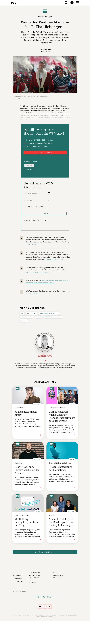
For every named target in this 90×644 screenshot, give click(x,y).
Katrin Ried (47, 49)
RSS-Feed (33, 583)
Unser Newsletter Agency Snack (38, 272)
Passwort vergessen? (34, 207)
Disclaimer (17, 578)
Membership (26, 317)
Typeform (29, 166)
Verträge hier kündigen (59, 576)
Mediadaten (59, 573)
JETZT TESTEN (45, 153)
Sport (38, 317)
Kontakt (16, 573)
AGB (30, 580)
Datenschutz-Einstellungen (35, 576)
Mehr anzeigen (45, 552)
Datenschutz (34, 573)
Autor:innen (18, 581)
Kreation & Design (53, 317)
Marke (24, 321)
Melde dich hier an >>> (34, 244)
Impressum (17, 576)
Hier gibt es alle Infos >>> (54, 259)
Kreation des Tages (49, 313)
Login (45, 213)
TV (22, 313)
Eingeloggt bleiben (36, 220)
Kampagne (32, 313)
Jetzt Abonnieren (45, 597)
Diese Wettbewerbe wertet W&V (53, 280)
